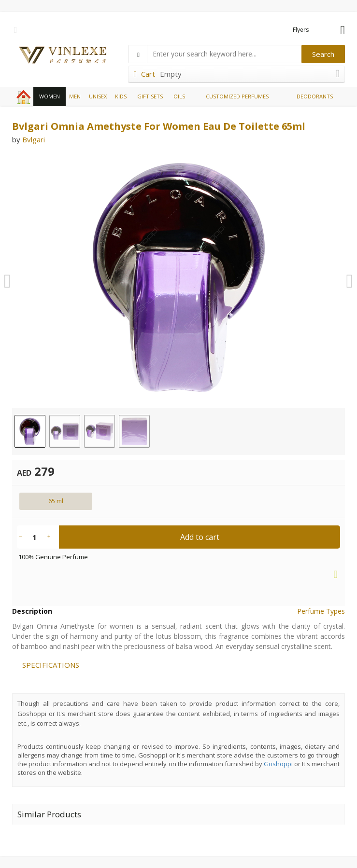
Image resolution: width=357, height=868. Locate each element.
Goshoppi (278, 764)
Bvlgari (34, 139)
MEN (75, 96)
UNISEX (98, 96)
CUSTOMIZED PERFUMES (237, 96)
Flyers (301, 30)
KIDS (121, 96)
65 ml (56, 501)
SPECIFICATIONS (51, 665)
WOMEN (50, 96)
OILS (179, 96)
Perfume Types (321, 611)
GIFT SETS (150, 96)
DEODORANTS (315, 96)
